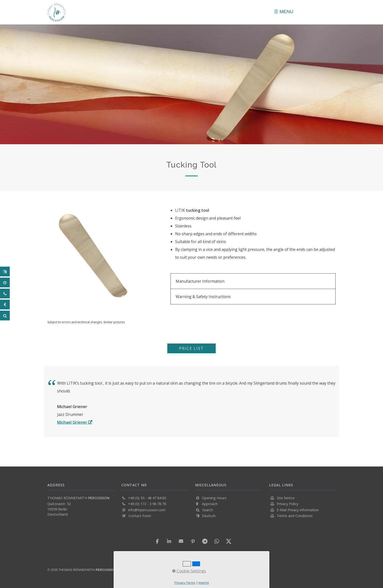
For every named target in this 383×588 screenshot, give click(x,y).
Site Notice (286, 498)
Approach (210, 504)
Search (208, 510)
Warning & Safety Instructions (203, 297)
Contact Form (140, 516)
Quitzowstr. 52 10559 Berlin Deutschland (59, 509)
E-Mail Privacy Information (298, 510)
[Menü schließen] (284, 12)
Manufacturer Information (200, 281)
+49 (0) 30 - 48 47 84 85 (147, 498)
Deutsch (209, 516)
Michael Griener (72, 422)
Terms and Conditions (295, 516)
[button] (191, 348)
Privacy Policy (287, 504)
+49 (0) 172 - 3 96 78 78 (147, 504)
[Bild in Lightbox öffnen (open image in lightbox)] (93, 257)
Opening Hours (214, 498)
